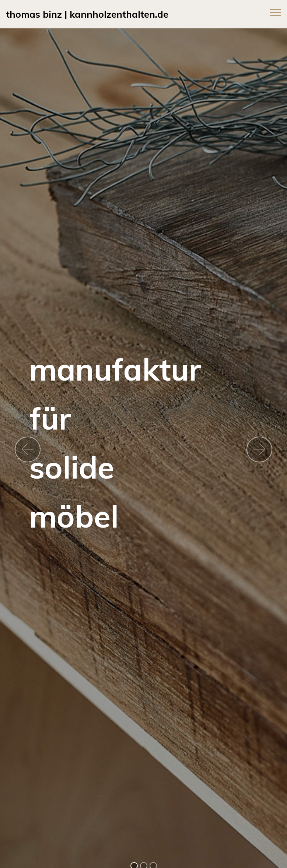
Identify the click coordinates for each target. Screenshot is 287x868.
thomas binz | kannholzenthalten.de (87, 14)
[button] (28, 449)
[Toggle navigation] (275, 12)
